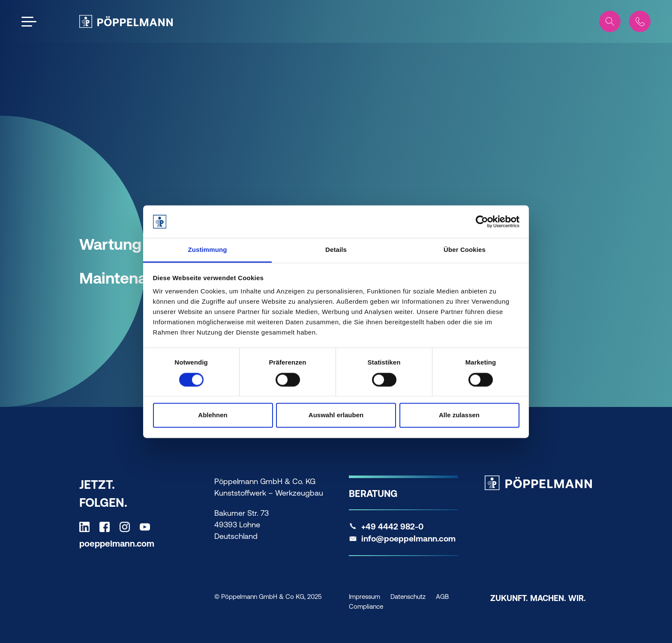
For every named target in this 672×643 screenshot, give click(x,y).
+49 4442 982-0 (392, 526)
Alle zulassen (459, 415)
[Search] (610, 21)
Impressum (364, 597)
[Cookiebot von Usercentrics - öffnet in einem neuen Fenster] (482, 221)
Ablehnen (213, 415)
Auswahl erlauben (336, 415)
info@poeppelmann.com (408, 538)
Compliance (366, 606)
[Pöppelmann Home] (126, 21)
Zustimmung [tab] (208, 250)
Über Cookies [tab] (465, 250)
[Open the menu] (29, 22)
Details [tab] (336, 250)
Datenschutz (408, 597)
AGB (442, 597)
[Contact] (640, 21)
